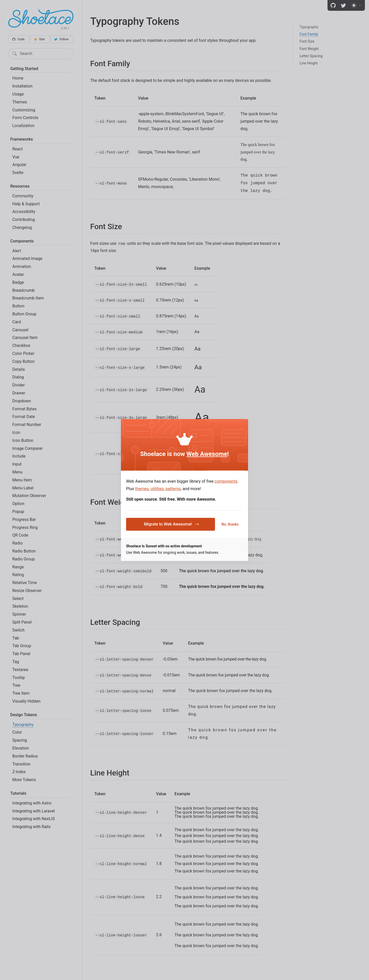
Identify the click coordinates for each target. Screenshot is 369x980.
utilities (157, 489)
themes (142, 489)
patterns (173, 489)
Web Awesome (207, 454)
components (226, 481)
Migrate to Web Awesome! (172, 524)
